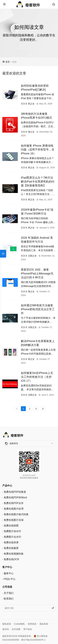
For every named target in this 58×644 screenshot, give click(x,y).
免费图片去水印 (12, 537)
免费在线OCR (11, 559)
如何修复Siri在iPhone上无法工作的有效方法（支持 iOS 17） (37, 377)
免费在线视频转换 (14, 554)
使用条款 (32, 624)
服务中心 (9, 573)
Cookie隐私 (19, 624)
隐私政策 (7, 624)
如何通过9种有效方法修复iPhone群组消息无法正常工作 (38, 309)
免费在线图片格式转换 (16, 514)
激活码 (6, 629)
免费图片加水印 (12, 531)
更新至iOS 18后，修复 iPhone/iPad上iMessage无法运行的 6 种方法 (37, 274)
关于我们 (9, 593)
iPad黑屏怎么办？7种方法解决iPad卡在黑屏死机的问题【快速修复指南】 (38, 182)
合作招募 (16, 629)
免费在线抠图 (11, 526)
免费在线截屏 (11, 548)
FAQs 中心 (10, 579)
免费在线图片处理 (14, 509)
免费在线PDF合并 (14, 503)
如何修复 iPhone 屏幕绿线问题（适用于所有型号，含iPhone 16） (38, 150)
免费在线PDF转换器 (15, 492)
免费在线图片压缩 (14, 520)
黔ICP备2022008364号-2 (33, 640)
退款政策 (44, 624)
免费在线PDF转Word (15, 497)
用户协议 (28, 629)
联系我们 (9, 599)
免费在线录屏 (11, 542)
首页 (8, 62)
